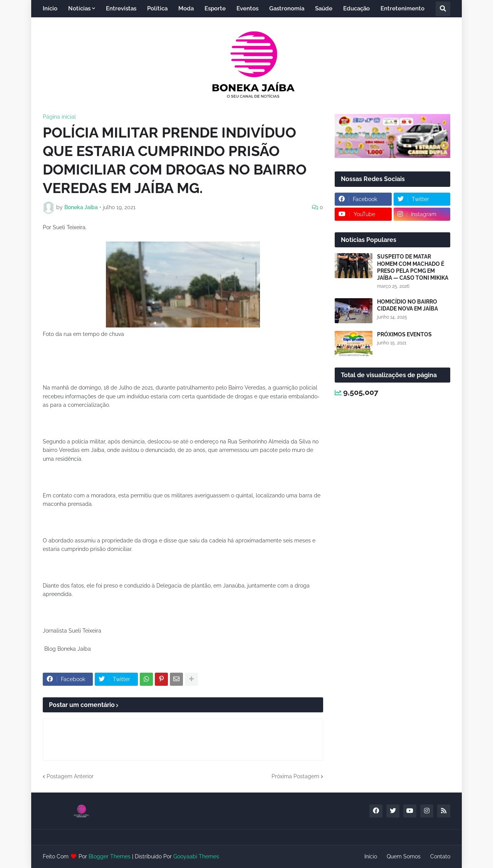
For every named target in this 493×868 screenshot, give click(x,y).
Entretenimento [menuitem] (402, 8)
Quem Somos (404, 856)
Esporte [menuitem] (215, 8)
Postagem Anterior (70, 776)
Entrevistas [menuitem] (121, 8)
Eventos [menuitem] (247, 8)
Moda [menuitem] (186, 8)
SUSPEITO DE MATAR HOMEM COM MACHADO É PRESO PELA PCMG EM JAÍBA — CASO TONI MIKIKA (413, 267)
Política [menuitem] (157, 8)
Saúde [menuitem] (324, 8)
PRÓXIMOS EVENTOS (404, 334)
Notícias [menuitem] (79, 8)
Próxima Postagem (295, 776)
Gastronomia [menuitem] (287, 8)
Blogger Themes (110, 856)
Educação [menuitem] (356, 8)
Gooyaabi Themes (196, 856)
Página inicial (59, 117)
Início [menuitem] (50, 8)
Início (371, 856)
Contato (440, 856)
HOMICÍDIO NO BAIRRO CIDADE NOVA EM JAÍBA (407, 305)
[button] (443, 9)
